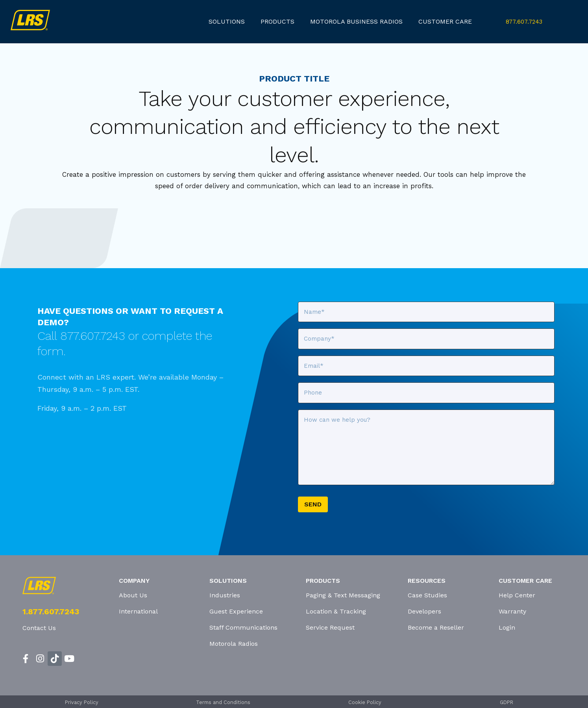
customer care (445, 21)
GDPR (507, 702)
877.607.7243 (524, 22)
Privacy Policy (82, 702)
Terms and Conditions (223, 702)
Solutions (227, 21)
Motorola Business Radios (356, 21)
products (277, 21)
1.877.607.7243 (51, 612)
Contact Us (39, 628)
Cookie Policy (365, 702)
